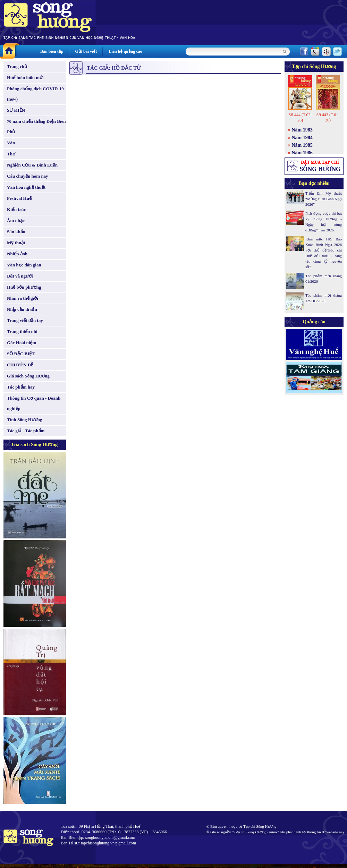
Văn (11, 143)
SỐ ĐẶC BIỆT (21, 354)
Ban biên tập (52, 51)
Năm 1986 (302, 153)
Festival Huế (19, 198)
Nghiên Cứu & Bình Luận (32, 165)
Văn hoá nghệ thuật (26, 187)
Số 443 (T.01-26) (328, 117)
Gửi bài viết (86, 51)
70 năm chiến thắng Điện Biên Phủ (36, 126)
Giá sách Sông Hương (28, 376)
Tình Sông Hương (25, 420)
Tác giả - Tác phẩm (26, 431)
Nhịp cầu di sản (22, 309)
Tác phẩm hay (21, 387)
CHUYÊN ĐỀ (20, 365)
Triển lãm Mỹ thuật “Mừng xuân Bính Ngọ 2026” (324, 199)
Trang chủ (17, 66)
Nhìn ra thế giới (23, 298)
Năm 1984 (302, 138)
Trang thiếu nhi (22, 331)
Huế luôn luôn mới (25, 78)
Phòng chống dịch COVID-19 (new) (35, 94)
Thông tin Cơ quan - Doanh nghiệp (34, 403)
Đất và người (20, 276)
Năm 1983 (302, 130)
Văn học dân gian (24, 265)
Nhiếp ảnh (17, 254)
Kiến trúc (16, 209)
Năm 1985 (302, 145)
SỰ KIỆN (16, 110)
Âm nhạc (16, 220)
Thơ (11, 154)
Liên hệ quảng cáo (125, 51)
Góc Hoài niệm (22, 343)
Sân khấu (16, 232)
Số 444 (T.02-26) (300, 117)
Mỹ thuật (16, 243)
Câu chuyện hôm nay (28, 176)
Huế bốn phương (24, 287)
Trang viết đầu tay (25, 320)
